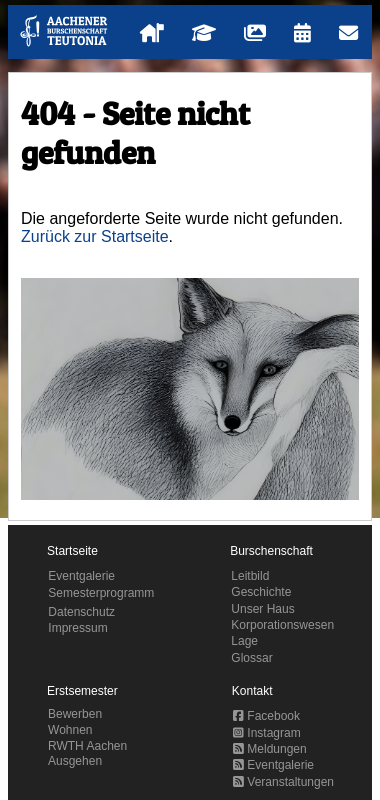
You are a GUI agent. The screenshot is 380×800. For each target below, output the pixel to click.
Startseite (72, 551)
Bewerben (75, 714)
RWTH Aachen (87, 746)
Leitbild (250, 576)
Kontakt (252, 691)
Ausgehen (75, 761)
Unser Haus (262, 609)
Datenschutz (81, 612)
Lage (244, 641)
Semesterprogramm (101, 593)
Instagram (267, 733)
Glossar (251, 658)
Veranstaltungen (283, 782)
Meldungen (270, 749)
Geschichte (261, 592)
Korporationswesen (282, 625)
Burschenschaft (271, 551)
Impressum (77, 628)
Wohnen (70, 730)
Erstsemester (82, 691)
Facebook (266, 716)
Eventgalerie (81, 576)
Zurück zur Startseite (95, 236)
